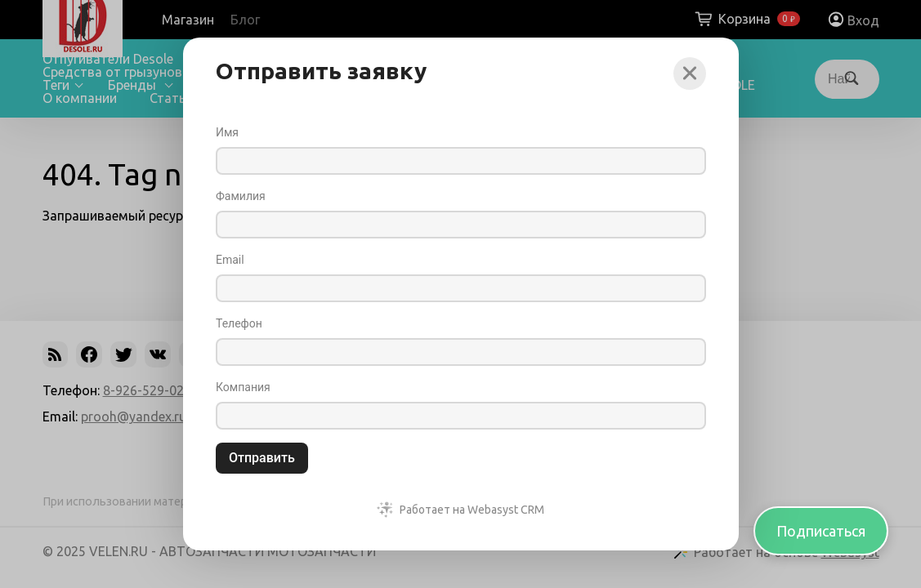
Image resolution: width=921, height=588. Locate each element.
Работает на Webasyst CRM (472, 510)
